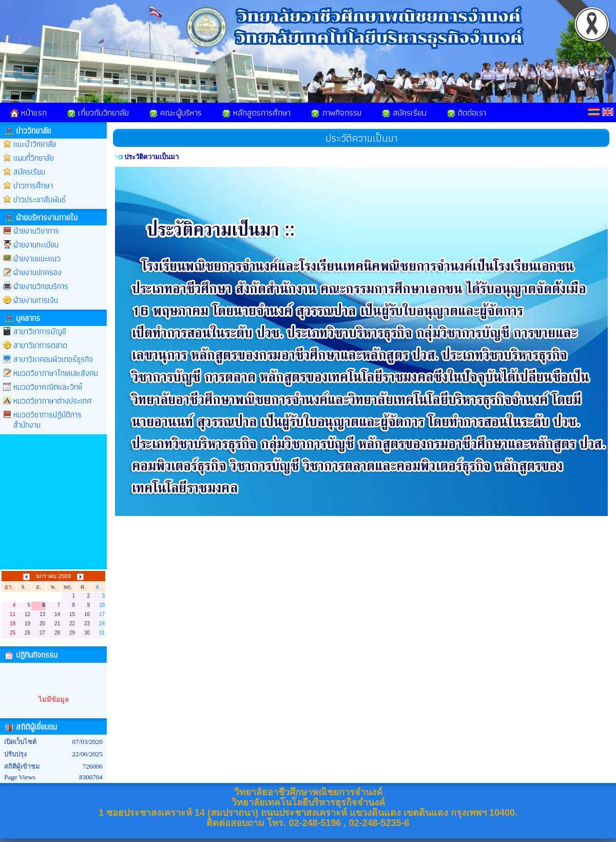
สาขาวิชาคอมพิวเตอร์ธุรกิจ (53, 359)
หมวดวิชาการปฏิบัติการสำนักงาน (47, 420)
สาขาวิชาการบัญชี (40, 331)
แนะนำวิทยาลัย (35, 144)
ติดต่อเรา (467, 112)
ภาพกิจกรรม (336, 112)
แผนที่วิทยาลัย (34, 158)
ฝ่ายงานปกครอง (37, 272)
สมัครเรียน (404, 112)
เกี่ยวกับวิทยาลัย (98, 112)
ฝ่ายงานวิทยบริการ (41, 286)
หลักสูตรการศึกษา (256, 112)
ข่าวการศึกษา (33, 186)
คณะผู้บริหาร (176, 112)
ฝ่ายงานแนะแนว (37, 259)
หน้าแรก (28, 112)
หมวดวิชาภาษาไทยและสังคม (56, 373)
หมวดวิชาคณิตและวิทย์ (48, 387)
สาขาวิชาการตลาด (40, 345)
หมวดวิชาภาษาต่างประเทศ (53, 401)
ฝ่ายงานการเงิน (36, 300)
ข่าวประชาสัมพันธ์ (40, 199)
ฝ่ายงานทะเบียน (36, 245)
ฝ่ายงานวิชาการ (36, 231)
